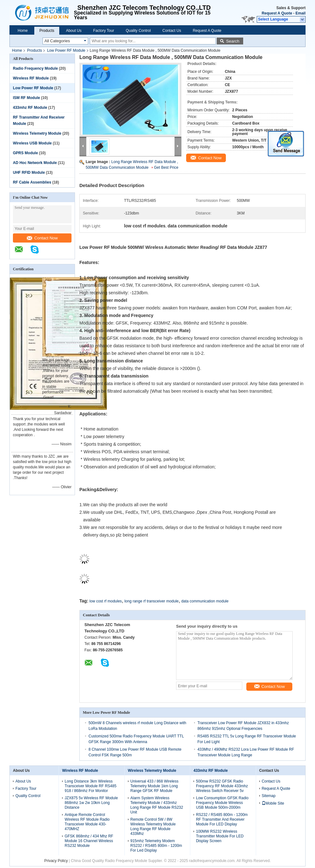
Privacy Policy (56, 861)
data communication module (205, 601)
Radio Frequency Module (35, 68)
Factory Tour (104, 31)
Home (23, 31)
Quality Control (138, 31)
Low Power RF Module (66, 50)
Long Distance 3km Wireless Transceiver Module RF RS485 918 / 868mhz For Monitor (90, 786)
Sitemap (269, 796)
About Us (74, 31)
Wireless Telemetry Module (37, 133)
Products (47, 31)
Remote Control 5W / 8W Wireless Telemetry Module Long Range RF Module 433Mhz (153, 827)
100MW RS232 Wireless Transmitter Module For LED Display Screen (220, 836)
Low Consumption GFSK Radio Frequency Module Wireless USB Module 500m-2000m (222, 803)
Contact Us (172, 31)
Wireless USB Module (32, 143)
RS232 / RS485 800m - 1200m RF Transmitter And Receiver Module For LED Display (222, 819)
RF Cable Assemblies (32, 182)
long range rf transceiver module (152, 601)
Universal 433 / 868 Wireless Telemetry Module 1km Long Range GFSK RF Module (155, 786)
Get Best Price (166, 167)
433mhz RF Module (30, 108)
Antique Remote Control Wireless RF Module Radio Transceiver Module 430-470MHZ (87, 822)
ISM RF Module (26, 98)
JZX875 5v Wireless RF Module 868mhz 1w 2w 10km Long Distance (91, 803)
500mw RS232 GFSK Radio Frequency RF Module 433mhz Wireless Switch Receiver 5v (222, 786)
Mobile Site (273, 803)
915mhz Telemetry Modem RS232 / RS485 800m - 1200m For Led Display (156, 846)
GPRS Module (25, 153)
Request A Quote (277, 13)
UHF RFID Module (29, 173)
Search (233, 41)
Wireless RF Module (31, 78)
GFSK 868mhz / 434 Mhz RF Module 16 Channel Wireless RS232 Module (89, 841)
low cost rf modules (106, 601)
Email (301, 13)
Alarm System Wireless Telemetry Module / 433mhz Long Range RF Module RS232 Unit (157, 805)
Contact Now (42, 238)
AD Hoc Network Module (35, 163)
